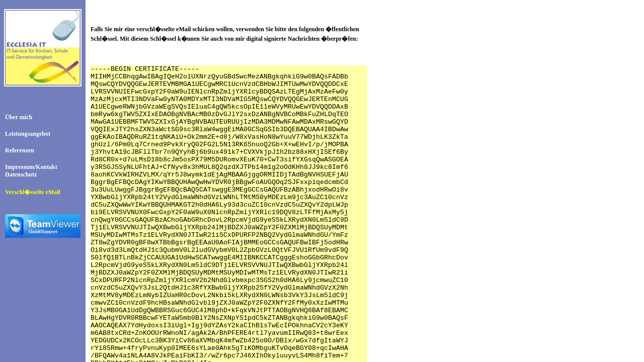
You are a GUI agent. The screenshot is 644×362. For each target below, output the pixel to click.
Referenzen (20, 150)
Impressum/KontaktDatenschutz (31, 171)
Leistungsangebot (28, 134)
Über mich (19, 117)
